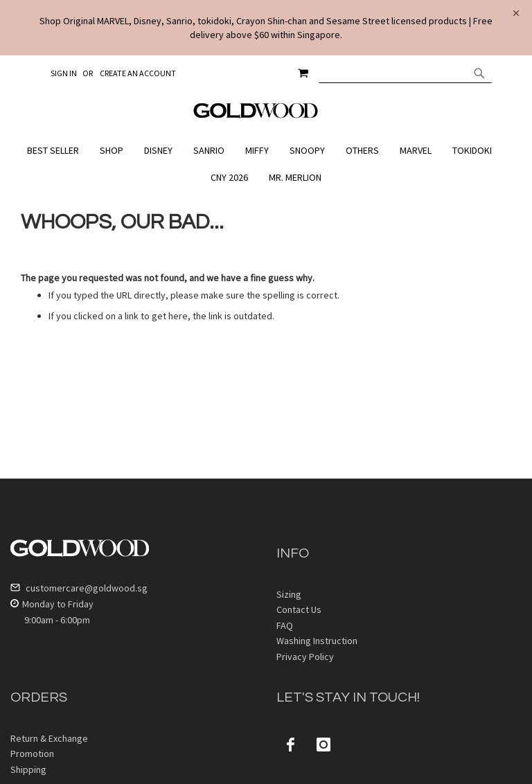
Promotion (32, 754)
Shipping (28, 769)
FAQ (285, 625)
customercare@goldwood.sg (79, 588)
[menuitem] (56, 151)
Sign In (64, 73)
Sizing (289, 594)
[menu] (266, 164)
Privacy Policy (305, 657)
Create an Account (138, 73)
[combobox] (405, 73)
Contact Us (299, 609)
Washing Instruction (317, 641)
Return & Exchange (49, 738)
